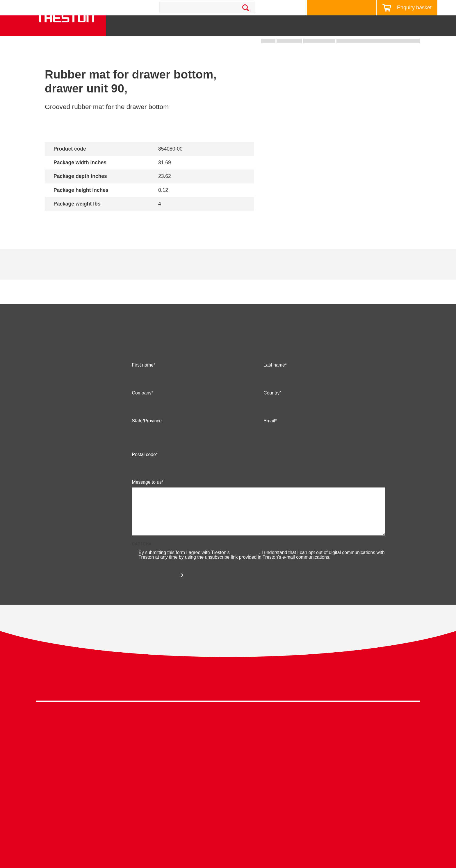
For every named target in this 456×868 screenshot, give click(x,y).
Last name (274, 381)
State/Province (147, 437)
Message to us (147, 498)
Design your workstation (339, 8)
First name (143, 381)
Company (142, 409)
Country (271, 409)
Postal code (144, 471)
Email (269, 437)
